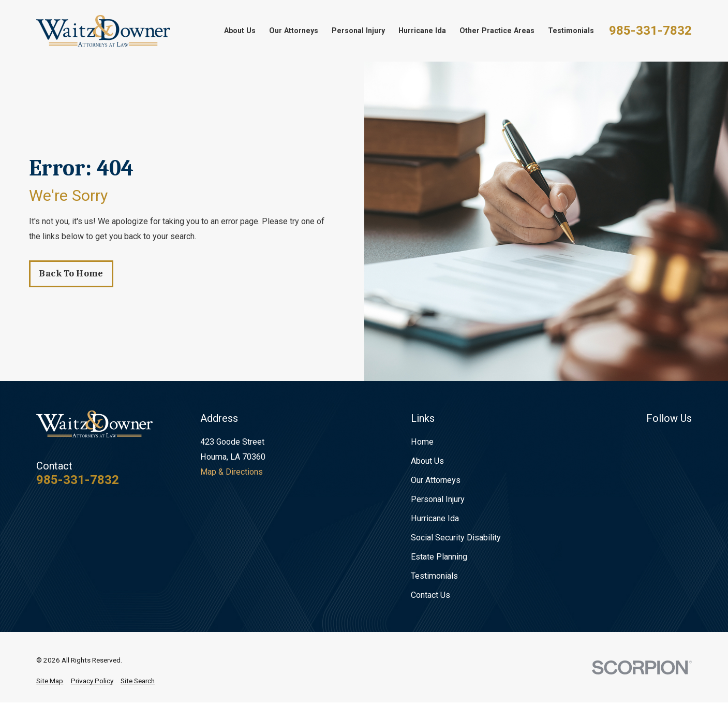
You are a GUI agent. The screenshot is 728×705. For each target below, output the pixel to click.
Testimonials (434, 576)
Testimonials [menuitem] (571, 31)
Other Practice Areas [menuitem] (497, 31)
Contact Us (430, 595)
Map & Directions (232, 472)
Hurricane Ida (435, 518)
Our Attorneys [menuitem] (294, 31)
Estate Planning (439, 557)
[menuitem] (50, 681)
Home (422, 442)
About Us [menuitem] (240, 31)
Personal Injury (438, 499)
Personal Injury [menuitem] (358, 31)
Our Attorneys (436, 480)
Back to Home (71, 274)
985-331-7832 (650, 31)
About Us (427, 461)
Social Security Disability (456, 538)
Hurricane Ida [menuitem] (422, 31)
